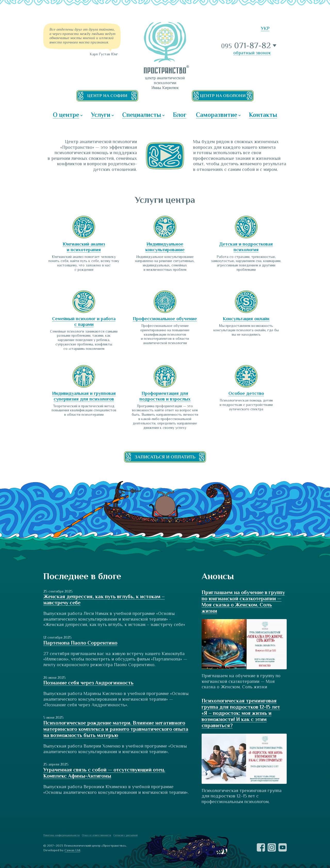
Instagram (272, 847)
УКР (265, 28)
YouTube (283, 847)
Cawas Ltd (72, 850)
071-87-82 (246, 46)
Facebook (261, 847)
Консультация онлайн (246, 319)
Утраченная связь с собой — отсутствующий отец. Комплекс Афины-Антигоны (104, 773)
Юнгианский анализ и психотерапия (84, 247)
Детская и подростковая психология (246, 247)
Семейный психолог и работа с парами (84, 322)
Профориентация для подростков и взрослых (165, 396)
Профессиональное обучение (165, 319)
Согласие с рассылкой (126, 835)
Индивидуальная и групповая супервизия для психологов (84, 396)
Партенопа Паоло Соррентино (80, 643)
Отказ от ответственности (97, 835)
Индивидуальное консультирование (165, 247)
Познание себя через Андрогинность (88, 683)
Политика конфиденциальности (61, 835)
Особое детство (246, 393)
